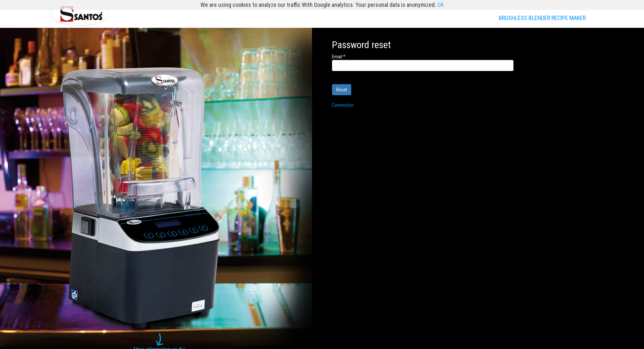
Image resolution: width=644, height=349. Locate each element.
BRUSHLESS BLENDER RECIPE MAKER (542, 18)
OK (441, 5)
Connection (343, 105)
